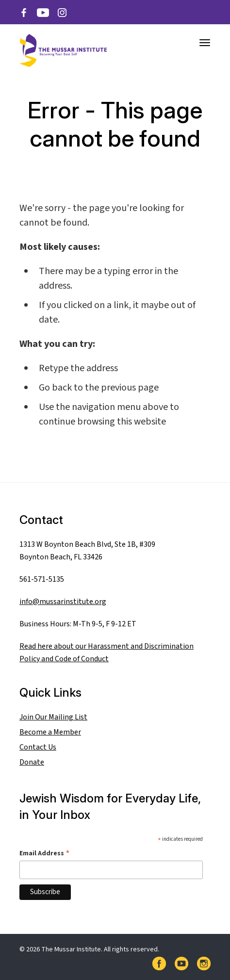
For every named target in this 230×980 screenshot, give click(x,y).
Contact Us (38, 747)
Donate (32, 762)
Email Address (45, 853)
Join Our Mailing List (53, 717)
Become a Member (50, 732)
